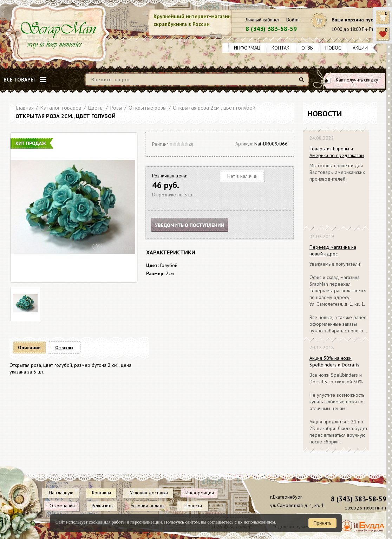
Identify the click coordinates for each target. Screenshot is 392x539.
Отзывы (311, 48)
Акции (360, 48)
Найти (303, 82)
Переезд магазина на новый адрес (333, 250)
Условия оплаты (148, 506)
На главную (61, 493)
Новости (336, 48)
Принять (322, 523)
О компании (62, 506)
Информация (250, 48)
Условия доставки (149, 493)
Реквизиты (103, 506)
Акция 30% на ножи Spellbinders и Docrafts (334, 361)
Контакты (284, 48)
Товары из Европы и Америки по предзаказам (337, 152)
